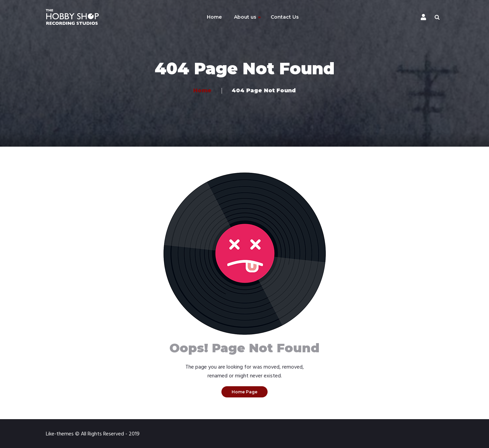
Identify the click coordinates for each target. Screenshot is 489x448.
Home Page (244, 392)
